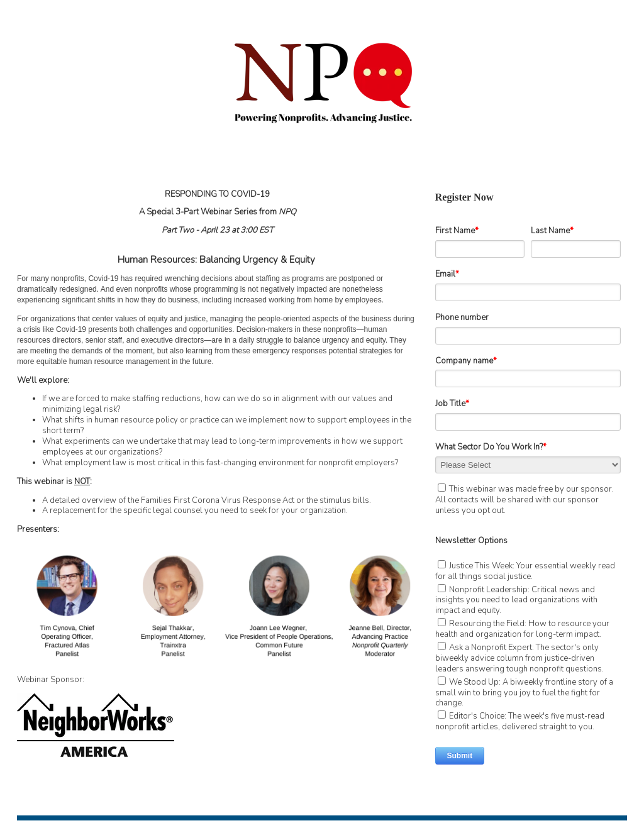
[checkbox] (528, 645)
